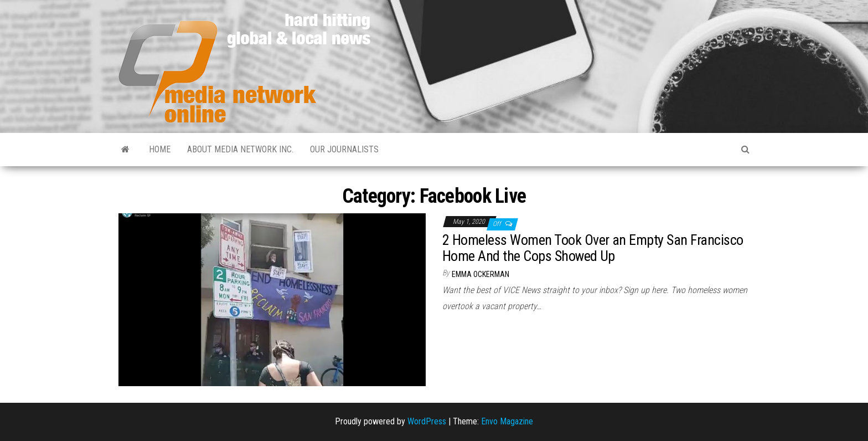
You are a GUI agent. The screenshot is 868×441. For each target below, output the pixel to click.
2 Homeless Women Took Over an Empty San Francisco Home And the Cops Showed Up (593, 248)
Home (160, 149)
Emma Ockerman (480, 274)
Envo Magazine (507, 421)
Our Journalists (344, 149)
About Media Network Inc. (240, 149)
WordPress (427, 421)
